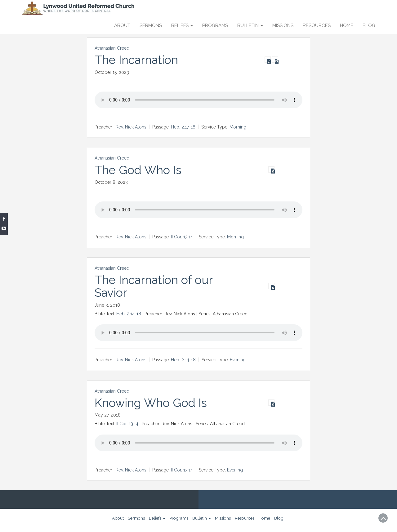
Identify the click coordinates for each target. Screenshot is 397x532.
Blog (369, 25)
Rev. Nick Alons (131, 127)
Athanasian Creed (112, 48)
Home (347, 25)
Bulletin (250, 25)
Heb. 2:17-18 (183, 127)
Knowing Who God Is (151, 403)
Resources (317, 25)
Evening (238, 360)
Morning (238, 127)
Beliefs (182, 25)
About (122, 25)
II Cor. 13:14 (182, 237)
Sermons (151, 25)
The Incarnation (136, 60)
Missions (283, 25)
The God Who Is (138, 170)
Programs (215, 25)
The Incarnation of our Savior (154, 286)
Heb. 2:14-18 (129, 314)
